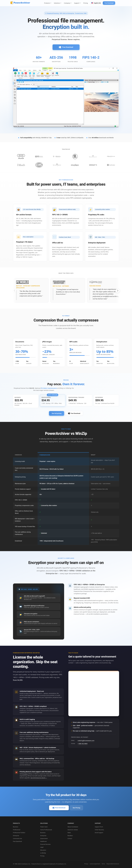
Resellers (70, 836)
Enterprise (50, 573)
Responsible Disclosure (113, 864)
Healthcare (43, 841)
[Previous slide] (14, 291)
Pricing (86, 3)
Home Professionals (46, 830)
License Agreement (95, 864)
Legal (42, 847)
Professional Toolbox (19, 833)
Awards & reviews (73, 830)
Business (16, 827)
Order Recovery (99, 830)
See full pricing (57, 413)
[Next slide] (118, 291)
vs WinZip (43, 853)
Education (43, 850)
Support (77, 3)
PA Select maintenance (49, 388)
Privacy (86, 864)
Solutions (58, 3)
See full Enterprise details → (39, 778)
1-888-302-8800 (83, 744)
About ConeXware (73, 827)
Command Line (18, 838)
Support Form (99, 827)
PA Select (25, 774)
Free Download (109, 3)
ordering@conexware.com (86, 741)
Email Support (99, 833)
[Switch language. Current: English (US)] (96, 3)
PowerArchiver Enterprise (82, 591)
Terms (103, 864)
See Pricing (76, 808)
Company (68, 3)
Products (48, 3)
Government (44, 838)
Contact (70, 838)
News (69, 833)
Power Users (44, 827)
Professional (17, 830)
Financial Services (45, 844)
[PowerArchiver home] (20, 3)
